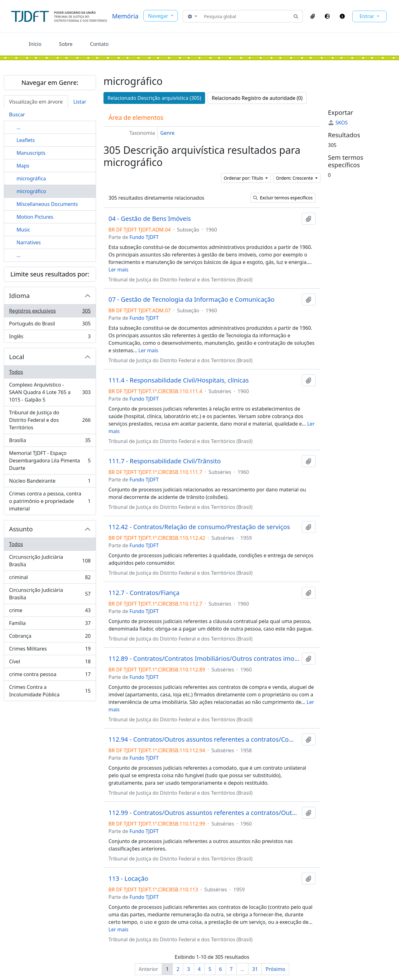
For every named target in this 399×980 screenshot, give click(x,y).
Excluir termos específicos (283, 198)
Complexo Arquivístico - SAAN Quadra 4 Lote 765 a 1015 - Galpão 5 (50, 392)
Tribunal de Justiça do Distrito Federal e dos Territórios (50, 420)
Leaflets (26, 140)
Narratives (29, 242)
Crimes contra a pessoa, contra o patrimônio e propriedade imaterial (50, 501)
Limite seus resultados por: (50, 274)
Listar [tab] (80, 102)
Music (23, 230)
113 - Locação (128, 879)
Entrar (368, 16)
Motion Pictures (35, 217)
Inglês (50, 338)
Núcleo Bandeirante (50, 482)
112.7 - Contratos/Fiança (144, 593)
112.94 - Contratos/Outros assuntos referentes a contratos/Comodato (204, 739)
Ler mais (118, 270)
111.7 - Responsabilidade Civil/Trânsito (165, 461)
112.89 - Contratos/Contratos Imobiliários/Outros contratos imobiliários (204, 659)
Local (17, 357)
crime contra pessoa (50, 676)
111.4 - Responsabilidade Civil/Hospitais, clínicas (179, 380)
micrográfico (31, 191)
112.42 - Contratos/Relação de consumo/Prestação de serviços (199, 527)
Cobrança (50, 637)
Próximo (275, 969)
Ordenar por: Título (244, 178)
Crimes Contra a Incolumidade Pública (50, 691)
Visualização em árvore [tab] (36, 102)
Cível (50, 663)
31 (255, 969)
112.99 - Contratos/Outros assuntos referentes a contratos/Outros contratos (204, 813)
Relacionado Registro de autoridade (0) (257, 98)
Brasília (50, 442)
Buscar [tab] (17, 115)
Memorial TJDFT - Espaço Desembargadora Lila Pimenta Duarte (50, 461)
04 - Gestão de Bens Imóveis (150, 219)
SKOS (338, 123)
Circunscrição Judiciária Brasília (50, 561)
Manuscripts (31, 153)
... (19, 127)
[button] (313, 16)
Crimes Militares (50, 650)
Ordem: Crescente (295, 178)
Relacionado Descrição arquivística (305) (154, 98)
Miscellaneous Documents (47, 204)
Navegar (159, 16)
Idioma (19, 296)
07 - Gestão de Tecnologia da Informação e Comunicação (192, 300)
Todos (16, 372)
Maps (23, 166)
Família (50, 624)
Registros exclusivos (50, 312)
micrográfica (31, 178)
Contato (99, 44)
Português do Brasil (50, 325)
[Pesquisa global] (245, 16)
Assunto (21, 529)
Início (35, 44)
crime (50, 612)
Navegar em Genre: (50, 83)
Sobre (66, 44)
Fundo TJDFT (144, 237)
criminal (50, 579)
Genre (167, 133)
